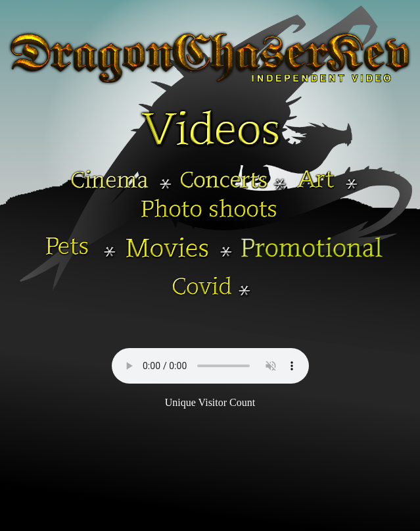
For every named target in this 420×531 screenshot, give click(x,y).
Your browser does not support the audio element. (210, 366)
